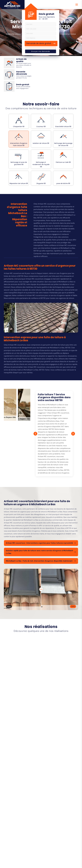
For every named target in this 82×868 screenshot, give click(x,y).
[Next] (73, 434)
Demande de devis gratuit (39, 43)
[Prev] (35, 434)
